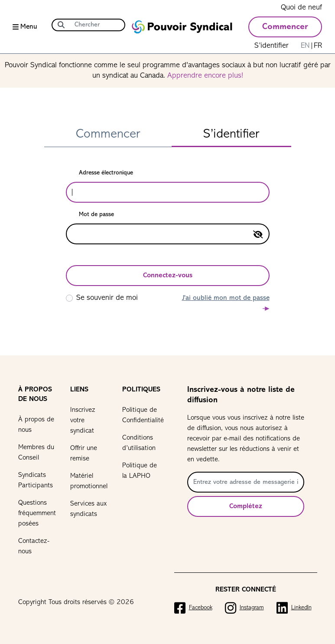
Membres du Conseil (36, 453)
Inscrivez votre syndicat (83, 421)
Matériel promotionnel (89, 481)
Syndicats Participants (36, 480)
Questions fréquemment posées (37, 513)
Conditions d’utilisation (139, 443)
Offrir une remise (84, 453)
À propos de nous (36, 425)
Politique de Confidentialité (142, 415)
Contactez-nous (34, 546)
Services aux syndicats (89, 509)
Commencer (285, 27)
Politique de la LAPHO (140, 471)
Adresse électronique (106, 173)
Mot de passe (96, 215)
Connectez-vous (168, 276)
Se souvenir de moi (107, 298)
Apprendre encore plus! (205, 76)
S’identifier (272, 46)
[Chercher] (97, 25)
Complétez (246, 506)
